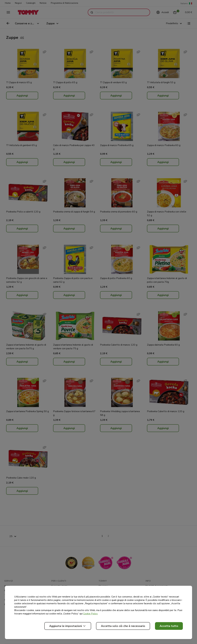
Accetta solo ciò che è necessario (123, 626)
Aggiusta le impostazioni (68, 626)
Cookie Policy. (90, 614)
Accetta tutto (169, 626)
